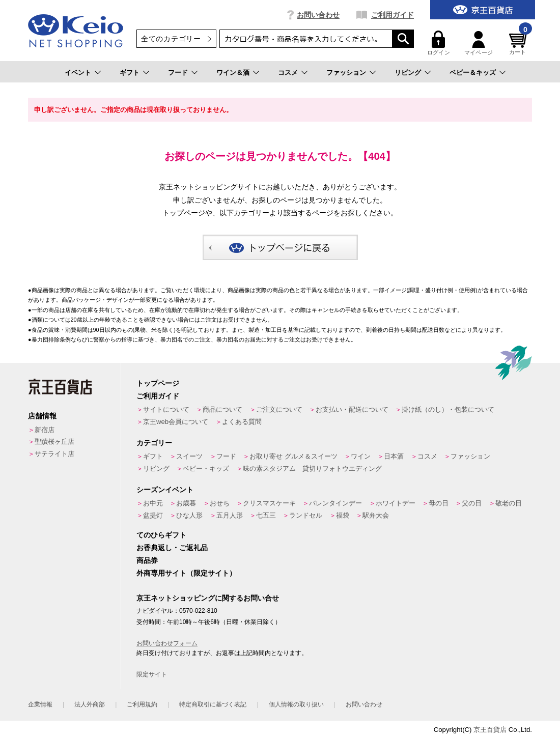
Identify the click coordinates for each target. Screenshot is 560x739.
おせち (220, 503)
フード (178, 73)
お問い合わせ (318, 15)
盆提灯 (153, 515)
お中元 (153, 503)
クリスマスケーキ (269, 503)
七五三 (266, 515)
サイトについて (166, 409)
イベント (78, 73)
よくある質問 (242, 422)
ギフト (130, 73)
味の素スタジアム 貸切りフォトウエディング (312, 468)
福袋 (343, 515)
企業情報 (40, 704)
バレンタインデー (335, 503)
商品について (222, 409)
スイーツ (189, 456)
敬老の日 (509, 503)
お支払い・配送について (352, 409)
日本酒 (394, 456)
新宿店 (45, 430)
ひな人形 (189, 515)
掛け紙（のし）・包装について (448, 409)
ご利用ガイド (393, 15)
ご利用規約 (142, 704)
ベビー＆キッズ (473, 73)
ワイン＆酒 (233, 73)
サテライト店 (54, 454)
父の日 (472, 503)
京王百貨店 (490, 730)
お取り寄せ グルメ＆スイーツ (293, 456)
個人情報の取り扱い (296, 704)
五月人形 (230, 515)
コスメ (288, 73)
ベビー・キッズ (206, 468)
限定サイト (152, 674)
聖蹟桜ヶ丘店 (54, 442)
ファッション (346, 73)
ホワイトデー (396, 503)
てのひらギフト (161, 535)
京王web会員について (176, 422)
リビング (408, 73)
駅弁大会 (376, 515)
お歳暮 (186, 503)
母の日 (439, 503)
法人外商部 (90, 704)
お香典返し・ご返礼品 (172, 548)
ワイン (361, 456)
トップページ (158, 383)
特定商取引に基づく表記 (213, 704)
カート (519, 43)
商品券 (147, 560)
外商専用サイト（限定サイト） (186, 573)
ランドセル (306, 515)
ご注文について (279, 409)
